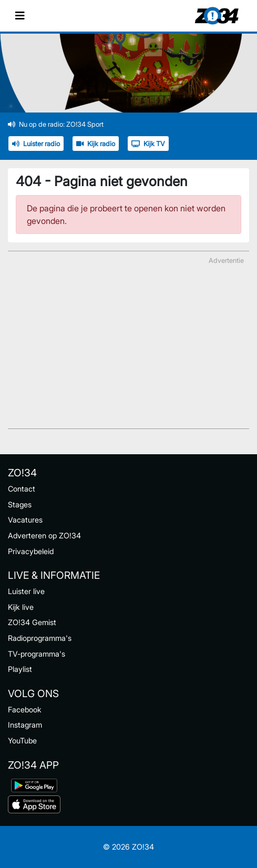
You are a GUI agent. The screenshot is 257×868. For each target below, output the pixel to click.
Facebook (25, 709)
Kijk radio (96, 144)
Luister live (26, 591)
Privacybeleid (31, 551)
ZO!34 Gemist (32, 622)
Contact (22, 489)
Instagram (25, 725)
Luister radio (36, 144)
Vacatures (25, 520)
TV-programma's (37, 654)
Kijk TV (148, 144)
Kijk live (21, 607)
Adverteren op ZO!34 (44, 535)
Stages (20, 504)
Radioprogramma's (40, 638)
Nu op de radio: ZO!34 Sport (56, 124)
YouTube (22, 741)
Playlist (20, 669)
